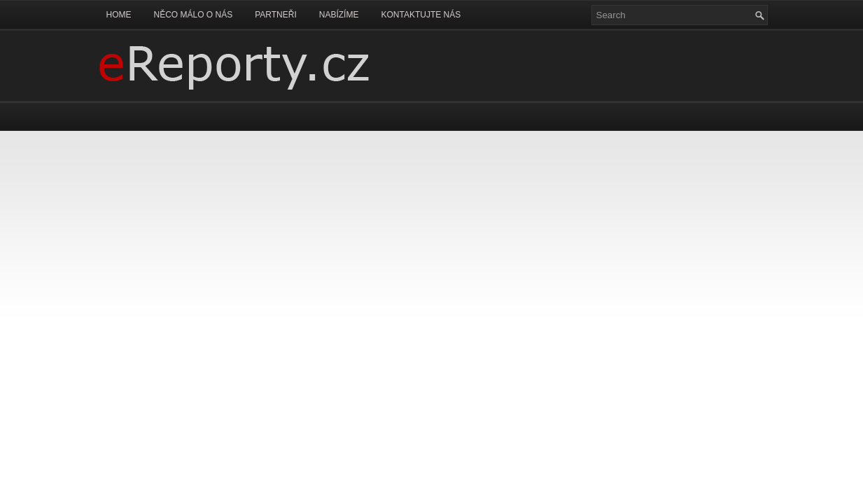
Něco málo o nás (194, 15)
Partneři (276, 15)
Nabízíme (339, 15)
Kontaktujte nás (421, 15)
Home (119, 15)
